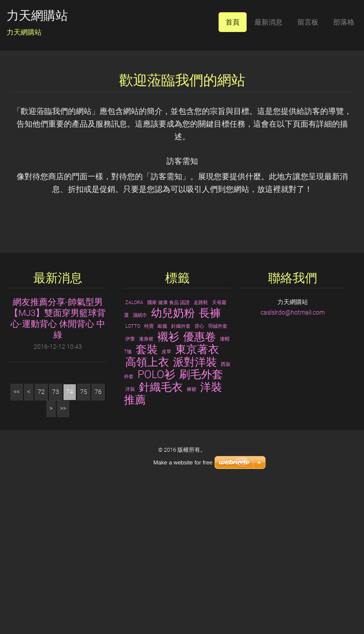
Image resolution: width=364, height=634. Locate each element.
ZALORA (134, 449)
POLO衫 (156, 521)
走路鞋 (201, 449)
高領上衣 (147, 509)
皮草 (166, 498)
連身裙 (146, 486)
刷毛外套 (201, 521)
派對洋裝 (195, 509)
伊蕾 (130, 486)
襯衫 (168, 483)
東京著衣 (197, 496)
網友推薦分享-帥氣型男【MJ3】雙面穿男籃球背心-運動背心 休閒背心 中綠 (58, 465)
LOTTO (133, 473)
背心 (199, 473)
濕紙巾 (140, 462)
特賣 (149, 473)
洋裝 (130, 536)
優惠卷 (200, 483)
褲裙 (191, 536)
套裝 (147, 496)
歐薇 (163, 473)
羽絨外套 (218, 473)
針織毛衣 (161, 534)
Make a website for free (183, 462)
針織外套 (181, 473)
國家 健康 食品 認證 (168, 449)
